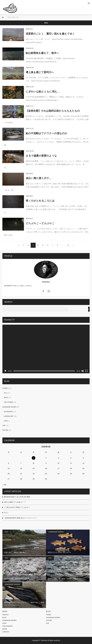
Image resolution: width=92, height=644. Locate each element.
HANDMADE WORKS (9, 407)
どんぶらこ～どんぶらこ (40, 223)
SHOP (4, 623)
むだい (6, 513)
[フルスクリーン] (86, 371)
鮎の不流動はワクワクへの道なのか (47, 133)
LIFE (4, 426)
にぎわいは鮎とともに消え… (43, 91)
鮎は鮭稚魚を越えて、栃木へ (42, 53)
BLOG (4, 618)
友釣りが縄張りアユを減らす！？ (15, 502)
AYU (5, 393)
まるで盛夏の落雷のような (41, 156)
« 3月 (4, 485)
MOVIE (5, 629)
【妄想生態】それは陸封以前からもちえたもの (53, 111)
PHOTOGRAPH (7, 626)
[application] (46, 349)
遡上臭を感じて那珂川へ (40, 72)
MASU (6, 398)
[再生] (6, 371)
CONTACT (6, 632)
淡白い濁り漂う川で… (39, 178)
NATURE (5, 430)
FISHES (5, 388)
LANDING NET (9, 416)
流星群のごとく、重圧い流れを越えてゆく (50, 34)
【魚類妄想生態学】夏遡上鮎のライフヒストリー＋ (21, 518)
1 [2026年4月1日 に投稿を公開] (34, 458)
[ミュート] (83, 371)
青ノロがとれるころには (40, 201)
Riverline (46, 282)
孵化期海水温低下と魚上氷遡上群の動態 (17, 497)
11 (68, 245)
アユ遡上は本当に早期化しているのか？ (17, 507)
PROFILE (5, 615)
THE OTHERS (8, 402)
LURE (6, 421)
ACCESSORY (8, 412)
